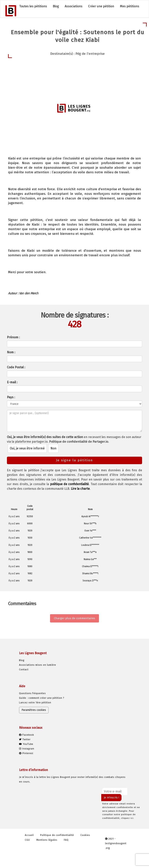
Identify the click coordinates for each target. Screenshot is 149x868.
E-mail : (12, 382)
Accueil (29, 835)
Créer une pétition (101, 6)
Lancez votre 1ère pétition (35, 703)
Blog (56, 6)
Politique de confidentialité (57, 835)
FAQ (66, 840)
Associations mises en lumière (38, 665)
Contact (24, 670)
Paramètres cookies (34, 710)
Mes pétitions (130, 6)
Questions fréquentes (32, 693)
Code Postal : (16, 367)
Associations (74, 6)
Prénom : (13, 337)
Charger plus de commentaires (74, 618)
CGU (27, 840)
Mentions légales (47, 840)
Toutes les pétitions (33, 6)
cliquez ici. (128, 818)
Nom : (11, 352)
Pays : (11, 397)
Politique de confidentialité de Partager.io (79, 442)
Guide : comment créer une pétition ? (42, 698)
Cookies (85, 835)
